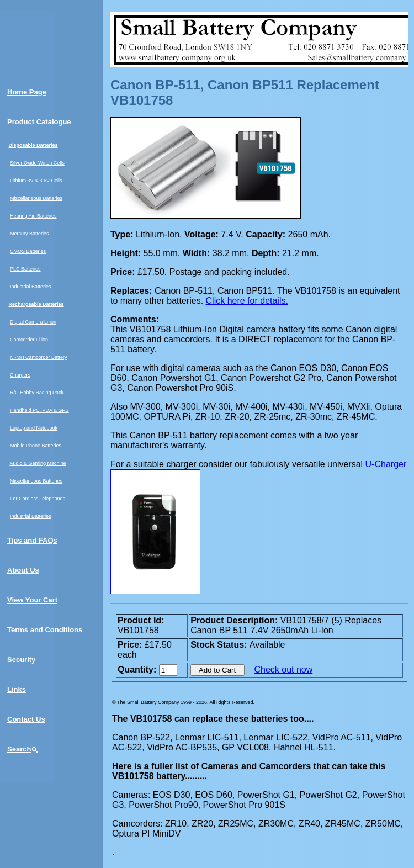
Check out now (283, 669)
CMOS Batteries (28, 251)
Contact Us (26, 719)
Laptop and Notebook (34, 428)
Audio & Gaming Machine (38, 463)
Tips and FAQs (32, 540)
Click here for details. (247, 301)
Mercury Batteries (30, 234)
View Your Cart (32, 600)
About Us (23, 570)
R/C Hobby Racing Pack (37, 393)
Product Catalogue (39, 122)
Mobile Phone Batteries (36, 446)
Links (17, 689)
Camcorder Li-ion (29, 340)
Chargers (20, 375)
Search (23, 749)
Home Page (27, 92)
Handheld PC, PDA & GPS (39, 410)
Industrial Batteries (31, 287)
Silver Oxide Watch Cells (37, 163)
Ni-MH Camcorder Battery (39, 357)
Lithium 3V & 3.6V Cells (36, 181)
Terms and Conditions (45, 630)
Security (21, 660)
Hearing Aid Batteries (33, 216)
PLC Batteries (25, 269)
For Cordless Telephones (38, 499)
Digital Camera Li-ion (33, 322)
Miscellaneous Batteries (36, 198)
